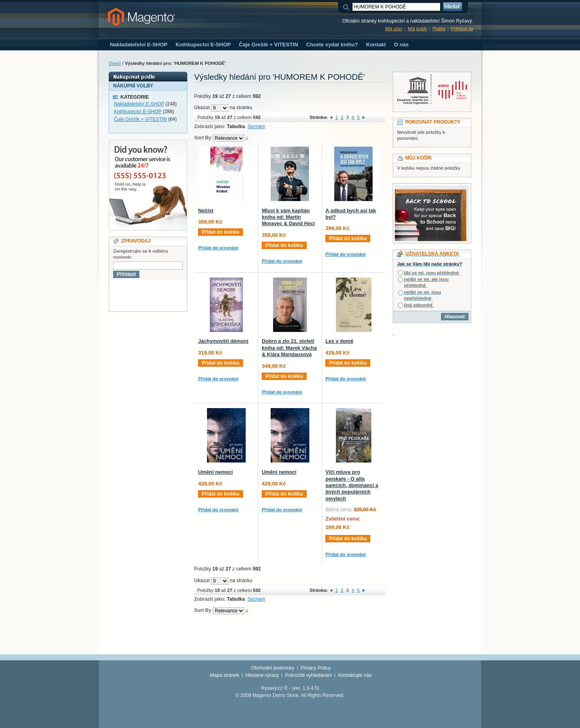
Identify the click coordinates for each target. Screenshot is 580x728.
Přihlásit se (462, 29)
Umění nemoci (215, 472)
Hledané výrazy (262, 675)
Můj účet (394, 29)
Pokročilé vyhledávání (309, 675)
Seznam (257, 127)
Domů (115, 63)
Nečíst (206, 211)
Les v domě (339, 341)
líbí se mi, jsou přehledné (431, 273)
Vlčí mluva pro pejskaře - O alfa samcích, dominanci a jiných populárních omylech (352, 485)
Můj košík (417, 29)
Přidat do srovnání (218, 248)
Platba (439, 29)
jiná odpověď (418, 305)
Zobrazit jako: (210, 127)
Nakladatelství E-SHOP (139, 104)
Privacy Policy (316, 668)
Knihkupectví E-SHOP (138, 112)
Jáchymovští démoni (223, 341)
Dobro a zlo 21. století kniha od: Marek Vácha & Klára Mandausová (289, 348)
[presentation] (170, 296)
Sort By (203, 138)
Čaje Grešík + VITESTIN (140, 119)
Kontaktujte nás (355, 675)
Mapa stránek (225, 675)
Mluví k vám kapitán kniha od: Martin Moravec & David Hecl (288, 217)
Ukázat (202, 108)
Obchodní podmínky (272, 668)
